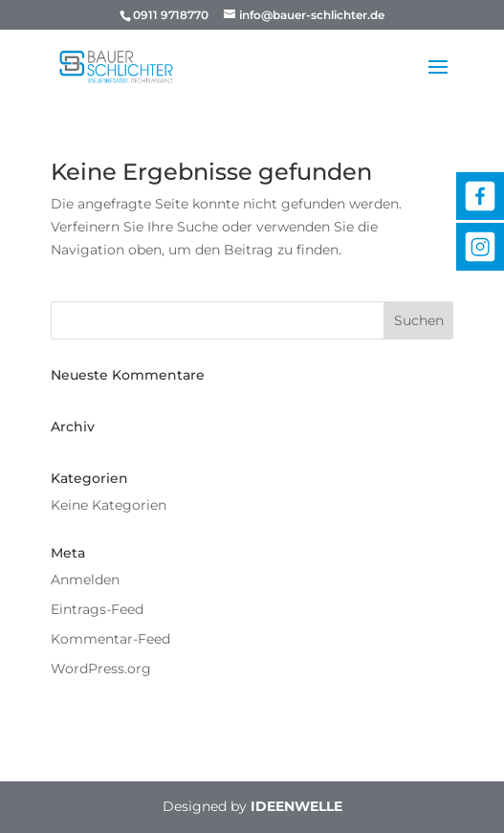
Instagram (480, 247)
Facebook (480, 196)
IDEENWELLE (296, 806)
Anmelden (85, 580)
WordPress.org (101, 669)
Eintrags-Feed (97, 609)
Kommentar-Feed (110, 639)
